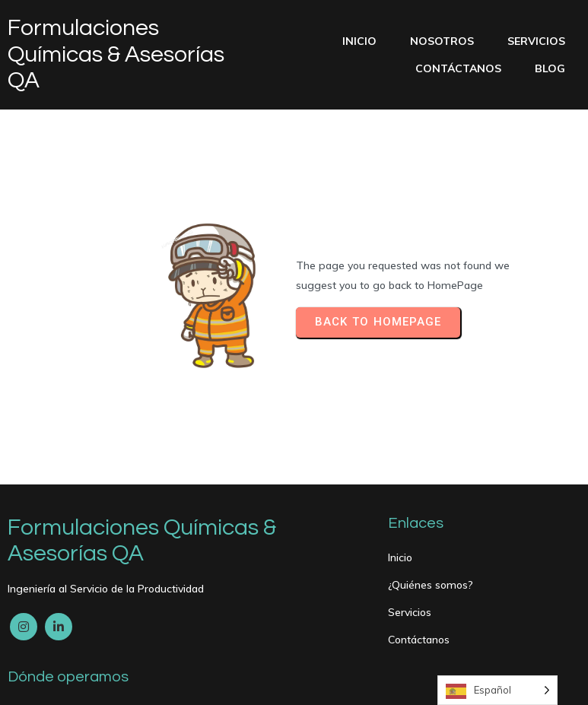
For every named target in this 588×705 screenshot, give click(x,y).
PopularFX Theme (149, 683)
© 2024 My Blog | (53, 683)
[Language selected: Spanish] (497, 690)
